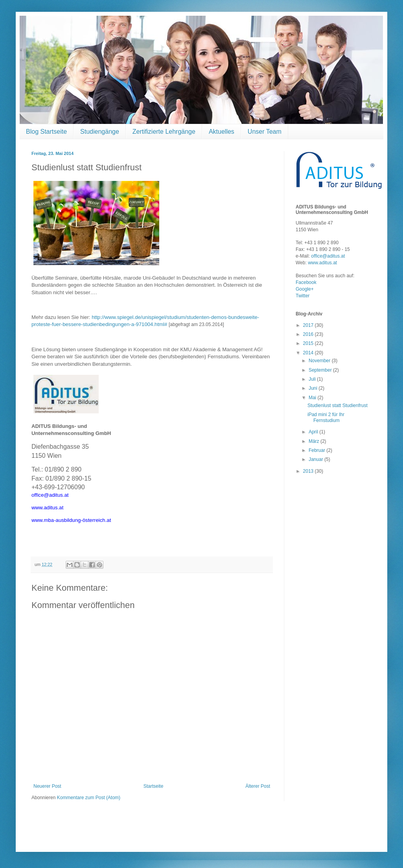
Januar (317, 459)
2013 (309, 471)
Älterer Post (258, 786)
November (320, 361)
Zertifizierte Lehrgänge (164, 132)
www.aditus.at (322, 263)
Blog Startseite (46, 132)
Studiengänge (100, 132)
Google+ (305, 289)
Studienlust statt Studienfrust (338, 405)
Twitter (303, 296)
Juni (314, 388)
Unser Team (265, 132)
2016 (309, 334)
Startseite (154, 786)
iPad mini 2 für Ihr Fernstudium (326, 417)
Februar (317, 450)
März (315, 441)
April (314, 432)
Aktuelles (222, 132)
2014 (309, 353)
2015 (309, 343)
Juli (313, 379)
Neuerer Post (47, 786)
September (321, 370)
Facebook (306, 282)
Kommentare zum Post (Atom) (89, 798)
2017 (309, 325)
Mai (313, 398)
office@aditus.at (328, 256)
